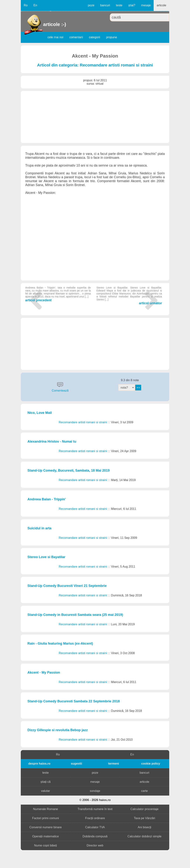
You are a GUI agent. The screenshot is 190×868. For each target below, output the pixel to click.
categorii (94, 37)
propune (112, 37)
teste (119, 5)
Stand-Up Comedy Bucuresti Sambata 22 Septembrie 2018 (74, 701)
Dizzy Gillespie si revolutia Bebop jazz (58, 730)
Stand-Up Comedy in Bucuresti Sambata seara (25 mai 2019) (75, 615)
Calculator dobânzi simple (144, 836)
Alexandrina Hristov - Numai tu (52, 442)
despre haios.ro (39, 764)
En (35, 5)
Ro (26, 5)
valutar (45, 791)
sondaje (95, 791)
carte (145, 791)
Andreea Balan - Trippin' (47, 499)
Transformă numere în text (95, 809)
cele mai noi (55, 37)
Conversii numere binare (45, 827)
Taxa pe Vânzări (144, 818)
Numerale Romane (45, 809)
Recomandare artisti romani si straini (83, 422)
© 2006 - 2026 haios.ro (95, 800)
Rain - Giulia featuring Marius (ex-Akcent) (60, 644)
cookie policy (151, 764)
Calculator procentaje (144, 809)
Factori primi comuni (45, 818)
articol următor (129, 296)
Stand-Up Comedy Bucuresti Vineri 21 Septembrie (67, 586)
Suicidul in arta (39, 528)
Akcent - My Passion (44, 672)
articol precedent (58, 294)
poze (91, 5)
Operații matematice (46, 836)
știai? (132, 5)
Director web (95, 845)
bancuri (105, 5)
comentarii (76, 37)
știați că (45, 782)
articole (161, 5)
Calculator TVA (95, 827)
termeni (114, 764)
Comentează (60, 391)
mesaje (146, 5)
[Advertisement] (95, 117)
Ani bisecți (144, 827)
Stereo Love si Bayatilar (46, 557)
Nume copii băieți (46, 845)
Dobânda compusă (95, 836)
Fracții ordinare (95, 818)
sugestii (76, 764)
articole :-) (44, 24)
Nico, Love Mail (40, 413)
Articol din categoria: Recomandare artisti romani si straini (95, 65)
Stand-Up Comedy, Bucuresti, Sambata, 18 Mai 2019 (69, 470)
